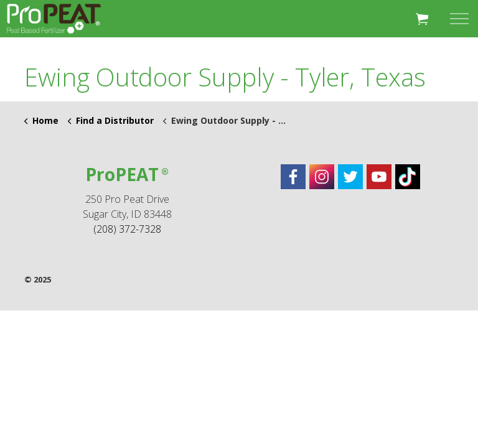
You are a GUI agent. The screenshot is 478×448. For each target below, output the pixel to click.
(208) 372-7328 (127, 229)
